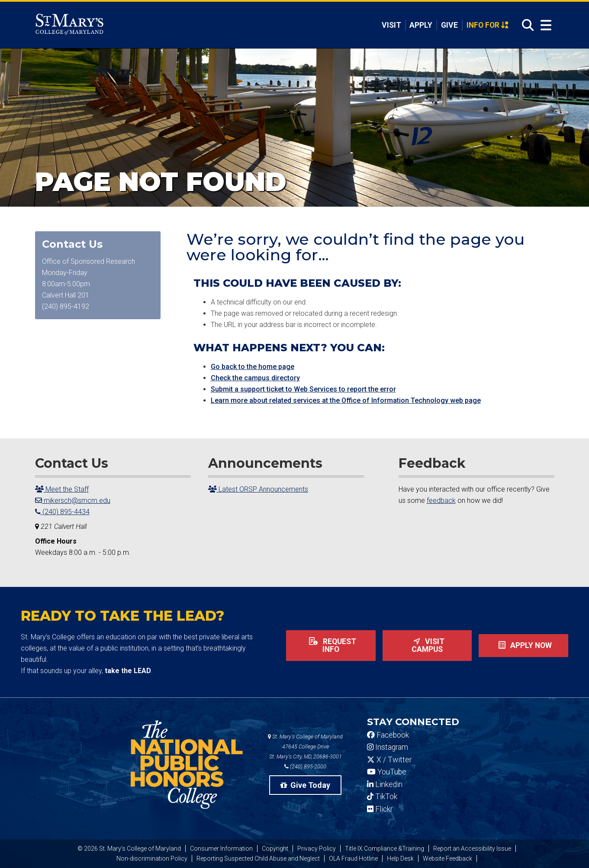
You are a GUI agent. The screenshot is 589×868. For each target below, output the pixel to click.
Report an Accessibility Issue (472, 849)
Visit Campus (427, 645)
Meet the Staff (62, 489)
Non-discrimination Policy (152, 858)
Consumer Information (221, 849)
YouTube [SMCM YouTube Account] (387, 772)
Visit (391, 25)
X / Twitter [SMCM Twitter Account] (389, 760)
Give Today (306, 785)
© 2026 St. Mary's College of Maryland (129, 849)
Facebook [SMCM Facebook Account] (388, 735)
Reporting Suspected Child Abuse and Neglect (258, 858)
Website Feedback (447, 858)
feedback (441, 500)
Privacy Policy (317, 849)
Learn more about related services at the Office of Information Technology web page (346, 400)
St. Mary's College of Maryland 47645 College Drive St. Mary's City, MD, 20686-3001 (305, 747)
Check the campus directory (255, 378)
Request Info (331, 645)
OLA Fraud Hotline (353, 858)
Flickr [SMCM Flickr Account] (380, 809)
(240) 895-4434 (62, 512)
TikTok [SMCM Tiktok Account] (382, 797)
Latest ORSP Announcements (258, 489)
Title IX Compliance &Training (385, 849)
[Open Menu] (544, 25)
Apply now (523, 645)
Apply (421, 25)
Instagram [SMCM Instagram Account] (388, 747)
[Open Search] (525, 25)
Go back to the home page (253, 367)
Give (449, 25)
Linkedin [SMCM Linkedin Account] (385, 784)
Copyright (275, 849)
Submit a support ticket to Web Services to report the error (303, 389)
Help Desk (400, 858)
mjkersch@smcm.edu (73, 500)
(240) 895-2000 (305, 766)
